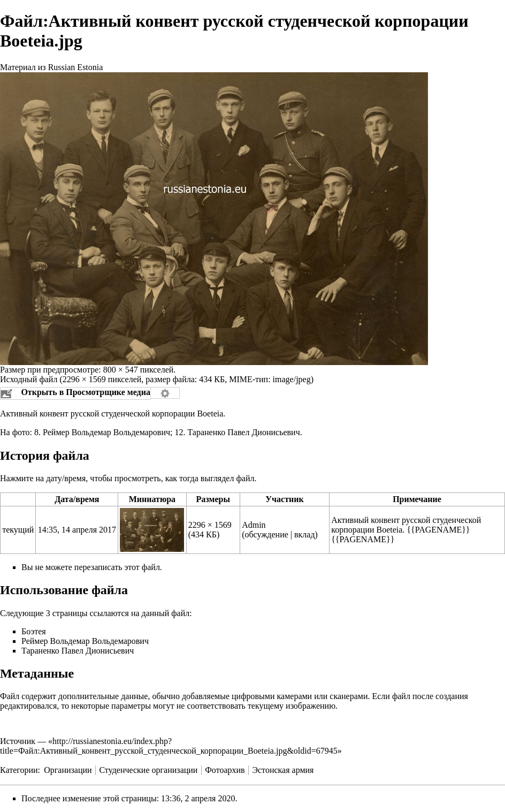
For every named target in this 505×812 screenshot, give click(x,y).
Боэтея (34, 631)
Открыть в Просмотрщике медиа (86, 392)
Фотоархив (225, 770)
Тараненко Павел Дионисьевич (243, 432)
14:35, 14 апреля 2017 (77, 530)
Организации (68, 770)
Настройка (165, 393)
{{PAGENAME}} (438, 530)
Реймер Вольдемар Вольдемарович (106, 432)
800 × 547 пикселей (139, 370)
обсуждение (266, 534)
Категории (19, 770)
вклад (305, 534)
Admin (254, 525)
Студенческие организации (148, 770)
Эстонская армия (283, 770)
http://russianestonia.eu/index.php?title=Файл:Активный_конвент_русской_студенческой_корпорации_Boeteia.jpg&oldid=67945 (169, 746)
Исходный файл (29, 379)
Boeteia (210, 413)
